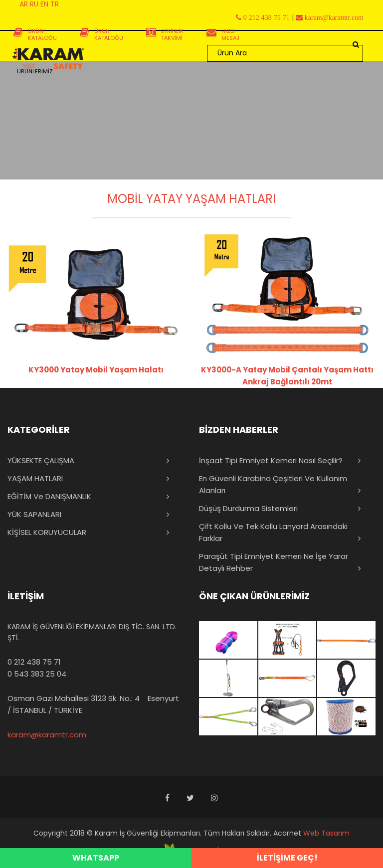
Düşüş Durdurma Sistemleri (248, 508)
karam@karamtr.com (47, 735)
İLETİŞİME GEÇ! (287, 858)
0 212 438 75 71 (34, 662)
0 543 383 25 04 (37, 674)
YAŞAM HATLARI (35, 478)
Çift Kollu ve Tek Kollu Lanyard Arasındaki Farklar (273, 532)
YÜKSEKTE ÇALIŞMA (41, 460)
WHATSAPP (96, 858)
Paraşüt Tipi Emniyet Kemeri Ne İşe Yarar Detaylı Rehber (274, 562)
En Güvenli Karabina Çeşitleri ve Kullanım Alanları (273, 484)
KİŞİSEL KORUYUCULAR (47, 532)
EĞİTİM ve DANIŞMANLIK (49, 496)
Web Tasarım (326, 833)
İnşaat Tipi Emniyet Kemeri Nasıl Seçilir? (271, 460)
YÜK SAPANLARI (34, 514)
